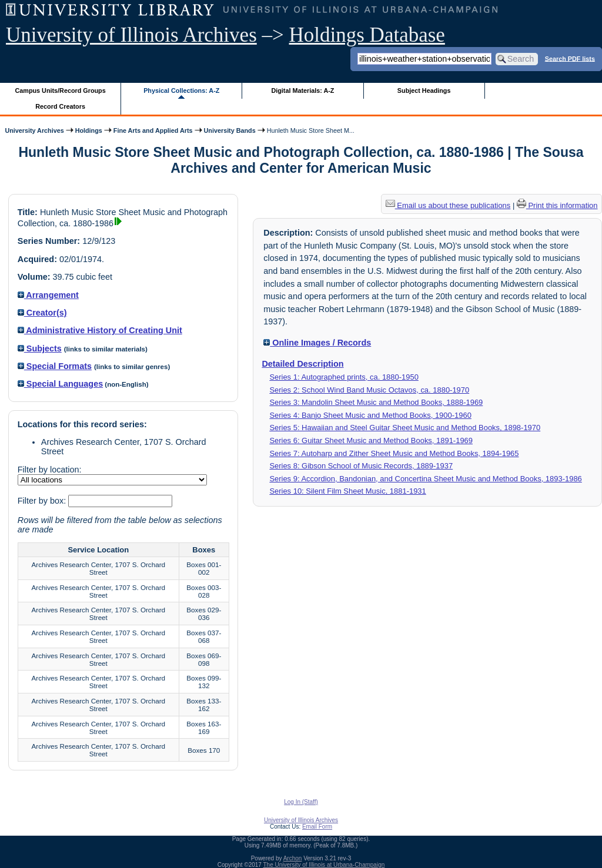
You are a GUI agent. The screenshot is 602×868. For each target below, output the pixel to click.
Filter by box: (43, 501)
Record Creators (60, 106)
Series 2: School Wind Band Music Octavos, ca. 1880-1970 (369, 390)
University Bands (230, 130)
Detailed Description (302, 364)
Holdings (89, 130)
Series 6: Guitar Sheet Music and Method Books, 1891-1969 (371, 440)
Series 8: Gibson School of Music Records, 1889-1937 (361, 466)
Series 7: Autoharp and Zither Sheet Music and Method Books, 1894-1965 (394, 453)
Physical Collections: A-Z (181, 91)
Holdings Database (367, 35)
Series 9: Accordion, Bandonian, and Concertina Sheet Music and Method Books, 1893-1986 (425, 479)
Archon (293, 858)
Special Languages (60, 384)
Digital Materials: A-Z (302, 91)
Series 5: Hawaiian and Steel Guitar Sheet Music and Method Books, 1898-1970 (405, 428)
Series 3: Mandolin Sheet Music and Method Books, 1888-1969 (376, 402)
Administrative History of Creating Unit (100, 330)
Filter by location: (50, 470)
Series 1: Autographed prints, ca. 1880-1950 (344, 377)
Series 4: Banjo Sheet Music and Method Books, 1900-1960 (370, 415)
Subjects (40, 348)
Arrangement (48, 295)
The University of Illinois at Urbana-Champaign (324, 865)
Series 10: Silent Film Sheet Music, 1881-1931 (347, 491)
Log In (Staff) (301, 802)
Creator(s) (42, 313)
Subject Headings (424, 91)
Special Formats (55, 366)
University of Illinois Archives (131, 35)
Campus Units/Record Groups (61, 91)
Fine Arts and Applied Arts (153, 130)
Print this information (557, 205)
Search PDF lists (570, 58)
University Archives (34, 130)
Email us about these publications (448, 205)
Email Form (317, 827)
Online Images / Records (317, 343)
